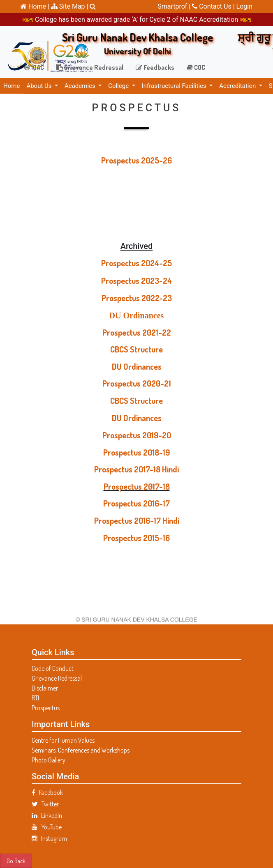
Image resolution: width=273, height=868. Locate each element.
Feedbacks (155, 67)
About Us (40, 86)
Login (244, 6)
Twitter (45, 804)
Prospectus (46, 708)
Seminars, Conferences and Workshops (81, 750)
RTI (35, 698)
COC (196, 67)
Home (12, 86)
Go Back (16, 861)
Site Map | (70, 6)
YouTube (47, 827)
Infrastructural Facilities (175, 86)
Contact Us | (214, 6)
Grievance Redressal (90, 67)
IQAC (34, 67)
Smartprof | (175, 6)
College (119, 86)
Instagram (49, 838)
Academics (81, 86)
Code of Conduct (53, 668)
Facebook (47, 792)
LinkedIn (47, 815)
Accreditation (238, 86)
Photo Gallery (49, 760)
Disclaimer (45, 688)
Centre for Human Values (63, 740)
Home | (35, 6)
